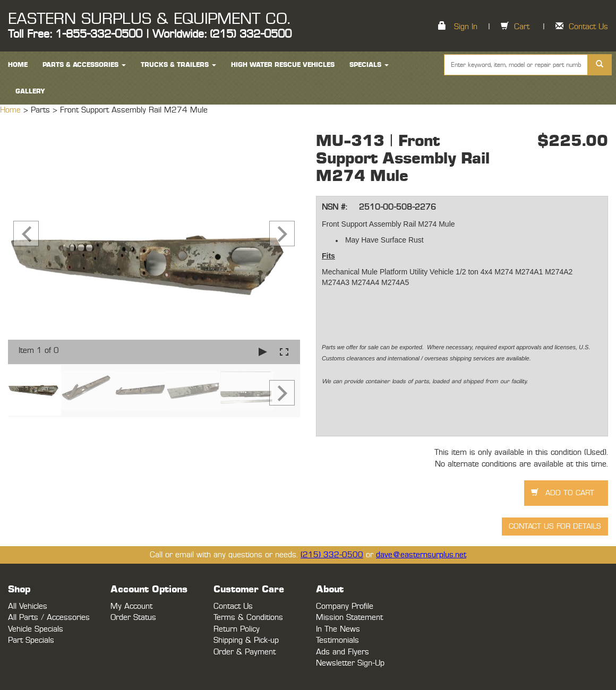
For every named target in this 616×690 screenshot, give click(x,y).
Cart (522, 27)
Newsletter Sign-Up (350, 663)
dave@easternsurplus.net (421, 555)
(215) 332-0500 (332, 555)
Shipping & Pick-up (246, 640)
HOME (18, 65)
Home (12, 110)
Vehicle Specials (36, 629)
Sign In (466, 27)
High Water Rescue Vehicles (283, 65)
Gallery (30, 91)
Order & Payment (245, 652)
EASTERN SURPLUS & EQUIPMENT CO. (149, 19)
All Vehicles (28, 606)
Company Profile (345, 606)
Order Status (133, 618)
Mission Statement (349, 618)
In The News (338, 629)
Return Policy (237, 629)
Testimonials (337, 640)
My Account (131, 606)
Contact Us (588, 27)
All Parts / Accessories (49, 618)
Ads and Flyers (343, 652)
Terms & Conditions (248, 618)
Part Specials (31, 640)
